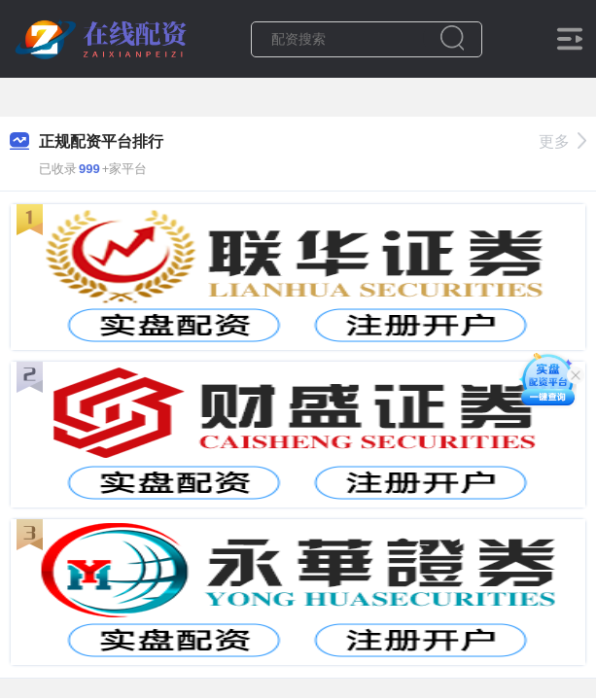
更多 (562, 141)
